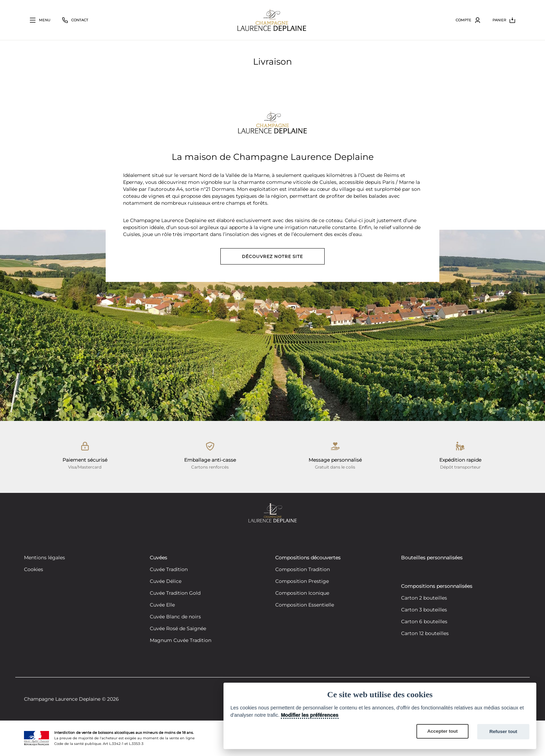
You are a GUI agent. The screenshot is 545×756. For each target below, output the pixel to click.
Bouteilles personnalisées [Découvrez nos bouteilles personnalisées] (432, 558)
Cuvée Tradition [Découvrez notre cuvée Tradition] (169, 570)
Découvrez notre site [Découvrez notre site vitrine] (272, 256)
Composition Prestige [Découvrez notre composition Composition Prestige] (302, 582)
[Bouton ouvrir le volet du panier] (504, 20)
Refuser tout (503, 731)
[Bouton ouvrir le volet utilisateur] (468, 20)
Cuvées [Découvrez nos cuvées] (158, 558)
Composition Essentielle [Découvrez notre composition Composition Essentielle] (305, 605)
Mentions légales (44, 558)
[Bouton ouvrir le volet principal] (40, 20)
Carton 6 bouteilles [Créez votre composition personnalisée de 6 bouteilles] (424, 622)
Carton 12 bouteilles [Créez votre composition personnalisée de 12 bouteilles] (425, 634)
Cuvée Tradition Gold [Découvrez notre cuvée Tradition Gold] (175, 593)
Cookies (34, 570)
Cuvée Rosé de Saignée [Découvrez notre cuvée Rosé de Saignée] (178, 629)
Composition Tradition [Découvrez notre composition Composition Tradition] (303, 570)
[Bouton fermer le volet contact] (75, 20)
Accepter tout (442, 731)
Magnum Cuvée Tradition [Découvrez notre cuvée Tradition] (181, 641)
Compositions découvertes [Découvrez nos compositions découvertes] (308, 558)
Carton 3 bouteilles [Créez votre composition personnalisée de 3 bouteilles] (424, 610)
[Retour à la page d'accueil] (272, 20)
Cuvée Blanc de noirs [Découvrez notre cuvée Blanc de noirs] (175, 617)
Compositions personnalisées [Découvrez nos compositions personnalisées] (437, 586)
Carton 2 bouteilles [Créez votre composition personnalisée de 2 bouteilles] (424, 598)
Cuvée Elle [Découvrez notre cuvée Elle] (162, 605)
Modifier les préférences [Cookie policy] (310, 715)
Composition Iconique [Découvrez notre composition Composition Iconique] (302, 593)
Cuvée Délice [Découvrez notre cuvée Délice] (166, 582)
